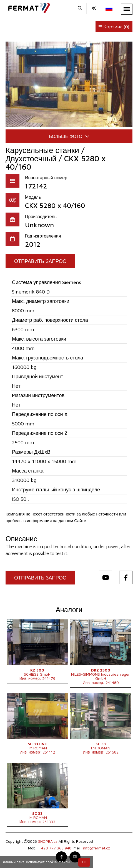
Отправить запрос (40, 261)
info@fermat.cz (96, 848)
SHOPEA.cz (48, 841)
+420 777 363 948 (55, 848)
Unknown (39, 225)
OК (84, 862)
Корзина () (114, 27)
